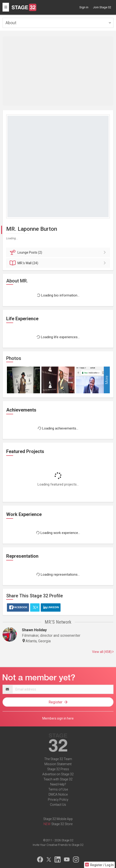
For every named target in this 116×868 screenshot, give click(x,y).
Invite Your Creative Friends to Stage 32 (58, 845)
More (107, 380)
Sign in (84, 7)
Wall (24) (59, 263)
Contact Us (58, 805)
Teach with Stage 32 (58, 779)
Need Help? (58, 784)
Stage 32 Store (62, 824)
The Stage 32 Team (58, 759)
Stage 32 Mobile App (58, 819)
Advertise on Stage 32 (58, 774)
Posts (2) (59, 252)
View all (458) (103, 652)
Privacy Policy (58, 800)
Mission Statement (58, 764)
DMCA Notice (58, 794)
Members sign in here (58, 718)
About (11, 23)
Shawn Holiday (34, 630)
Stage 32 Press (58, 769)
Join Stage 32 (102, 7)
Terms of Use (58, 789)
